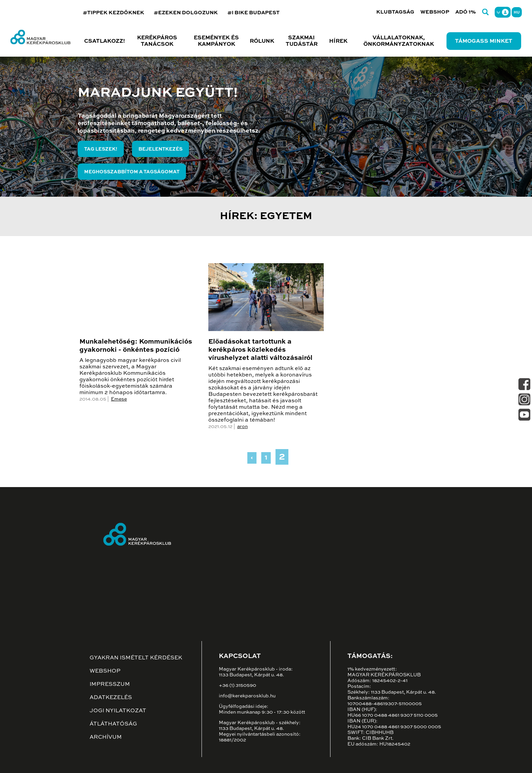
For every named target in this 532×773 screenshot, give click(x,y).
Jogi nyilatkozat (118, 711)
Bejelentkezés (160, 149)
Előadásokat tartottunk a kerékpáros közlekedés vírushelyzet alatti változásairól (260, 350)
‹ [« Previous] (252, 458)
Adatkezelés (111, 698)
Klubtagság (395, 12)
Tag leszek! (101, 149)
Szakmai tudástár (302, 41)
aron (242, 427)
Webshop (435, 12)
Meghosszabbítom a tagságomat (132, 172)
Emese (119, 399)
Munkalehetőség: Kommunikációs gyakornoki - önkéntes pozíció (136, 346)
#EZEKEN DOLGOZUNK (186, 13)
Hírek (338, 41)
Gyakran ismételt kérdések (136, 658)
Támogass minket (484, 41)
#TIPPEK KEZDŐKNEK (113, 13)
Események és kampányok (216, 41)
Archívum (106, 737)
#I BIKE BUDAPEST (253, 13)
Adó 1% (466, 12)
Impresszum (110, 684)
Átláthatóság (113, 724)
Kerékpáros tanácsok (157, 41)
